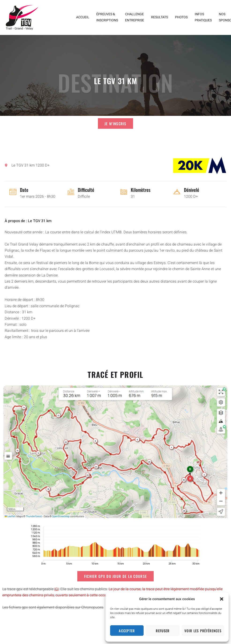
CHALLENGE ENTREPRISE (135, 17)
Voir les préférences (203, 631)
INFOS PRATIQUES (203, 17)
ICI (56, 590)
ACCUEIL (83, 17)
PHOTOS (181, 17)
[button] (222, 599)
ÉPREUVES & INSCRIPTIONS (107, 17)
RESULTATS (160, 17)
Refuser (163, 631)
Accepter (127, 631)
